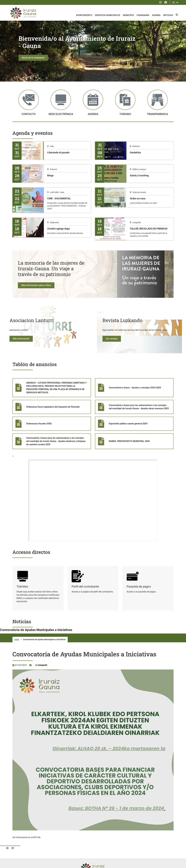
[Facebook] (7, 827)
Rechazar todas (162, 860)
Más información (21, 318)
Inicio (17, 619)
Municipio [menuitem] (128, 15)
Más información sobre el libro (36, 265)
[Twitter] (2, 827)
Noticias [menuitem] (168, 15)
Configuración (130, 860)
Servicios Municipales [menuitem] (108, 15)
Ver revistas (112, 318)
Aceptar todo (146, 860)
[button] (14, 30)
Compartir (42, 644)
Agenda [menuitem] (156, 15)
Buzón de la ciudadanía (33, 37)
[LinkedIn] (13, 827)
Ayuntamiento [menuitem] (84, 15)
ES (175, 3)
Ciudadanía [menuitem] (143, 15)
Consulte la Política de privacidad (58, 863)
